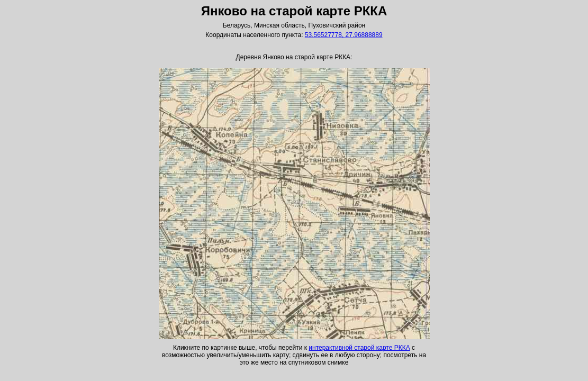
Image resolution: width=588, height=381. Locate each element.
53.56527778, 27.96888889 (344, 35)
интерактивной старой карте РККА (359, 348)
